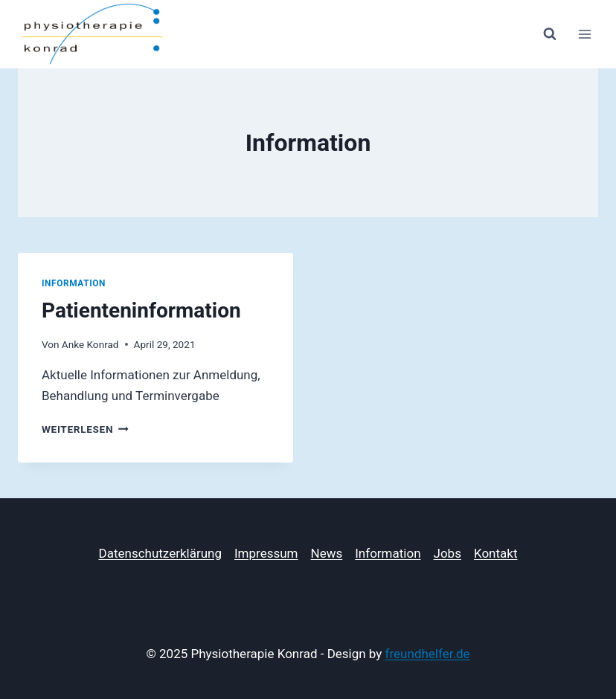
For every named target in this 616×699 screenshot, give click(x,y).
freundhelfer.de (428, 654)
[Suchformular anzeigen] (550, 34)
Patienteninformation (141, 310)
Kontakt (496, 553)
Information (74, 283)
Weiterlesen (85, 429)
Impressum (266, 553)
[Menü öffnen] (584, 34)
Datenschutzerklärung (160, 553)
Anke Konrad (90, 344)
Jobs (447, 553)
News (327, 553)
